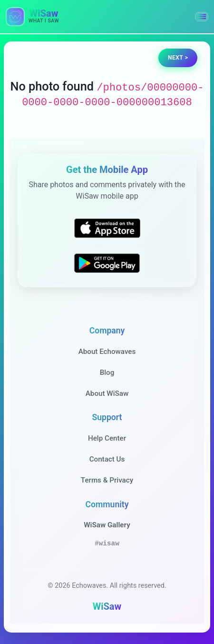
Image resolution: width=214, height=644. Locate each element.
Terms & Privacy (107, 480)
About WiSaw (107, 393)
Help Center (107, 438)
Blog (107, 372)
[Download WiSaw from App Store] (107, 228)
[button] (202, 17)
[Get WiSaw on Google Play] (107, 263)
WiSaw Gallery (107, 525)
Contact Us (107, 459)
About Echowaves (107, 352)
